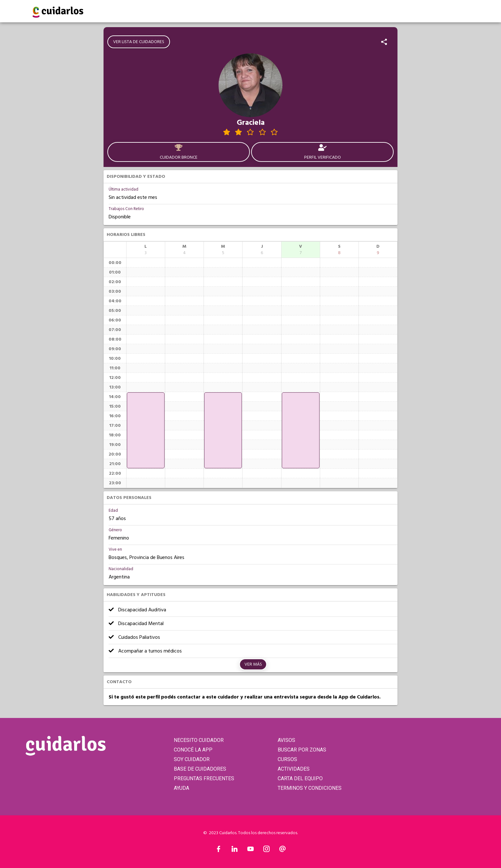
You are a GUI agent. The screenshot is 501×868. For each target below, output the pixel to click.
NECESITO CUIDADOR (199, 740)
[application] (146, 430)
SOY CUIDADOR (192, 759)
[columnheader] (146, 250)
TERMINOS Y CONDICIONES (310, 788)
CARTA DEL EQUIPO (300, 778)
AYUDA (181, 788)
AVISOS (286, 740)
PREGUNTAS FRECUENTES (204, 778)
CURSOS (287, 759)
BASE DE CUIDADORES (200, 769)
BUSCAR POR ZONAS (302, 750)
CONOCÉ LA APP (193, 750)
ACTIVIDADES (294, 769)
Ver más (253, 664)
